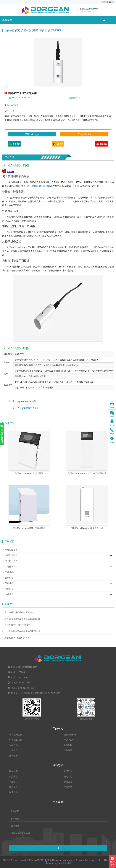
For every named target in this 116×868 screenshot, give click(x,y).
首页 (17, 30)
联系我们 (13, 792)
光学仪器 (9, 572)
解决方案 (68, 782)
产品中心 (26, 30)
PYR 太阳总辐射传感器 (28, 408)
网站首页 (13, 771)
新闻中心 (68, 777)
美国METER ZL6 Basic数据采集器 (29, 528)
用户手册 (8, 172)
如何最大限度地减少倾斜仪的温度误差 (22, 619)
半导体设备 (10, 567)
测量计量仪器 (40, 30)
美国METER (55, 30)
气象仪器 (9, 589)
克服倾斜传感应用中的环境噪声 (19, 612)
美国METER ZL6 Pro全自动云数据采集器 (87, 473)
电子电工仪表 (11, 561)
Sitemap (49, 863)
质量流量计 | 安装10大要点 (17, 638)
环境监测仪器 (11, 550)
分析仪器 (9, 578)
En (110, 2)
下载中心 (13, 782)
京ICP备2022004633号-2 (91, 860)
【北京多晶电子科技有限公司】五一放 (22, 631)
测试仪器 (9, 594)
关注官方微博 (63, 863)
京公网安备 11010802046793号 (61, 860)
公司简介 (68, 771)
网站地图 (108, 860)
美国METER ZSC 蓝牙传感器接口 (87, 528)
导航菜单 (7, 20)
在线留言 (13, 787)
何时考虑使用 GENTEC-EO (17, 625)
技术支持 (68, 787)
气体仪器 (9, 583)
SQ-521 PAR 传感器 (26, 401)
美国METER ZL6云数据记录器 (29, 473)
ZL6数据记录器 (43, 186)
